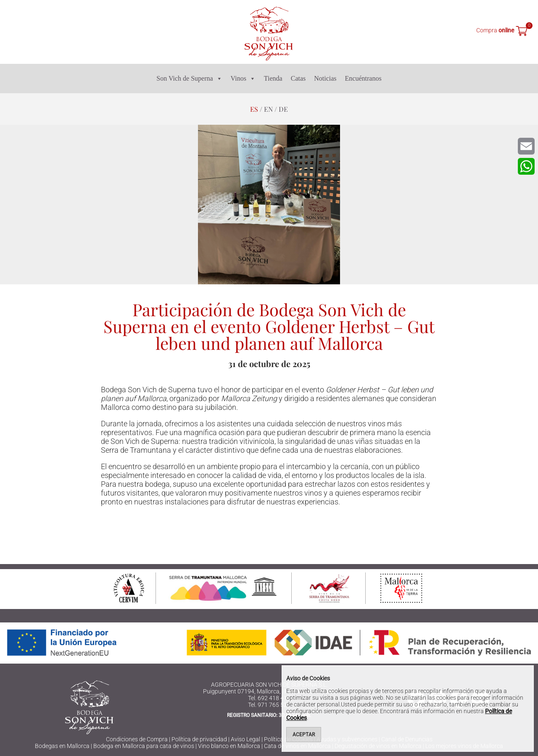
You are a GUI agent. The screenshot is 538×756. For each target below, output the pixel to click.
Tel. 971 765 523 (269, 705)
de (283, 109)
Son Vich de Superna (189, 79)
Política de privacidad (199, 739)
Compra (495, 30)
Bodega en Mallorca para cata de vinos (144, 746)
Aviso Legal (245, 739)
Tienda (273, 78)
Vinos (243, 79)
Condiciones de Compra (137, 739)
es (254, 109)
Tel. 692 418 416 (269, 698)
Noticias (325, 78)
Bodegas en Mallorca (62, 746)
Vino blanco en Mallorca (229, 746)
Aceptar (304, 735)
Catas (298, 78)
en (268, 109)
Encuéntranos (363, 78)
